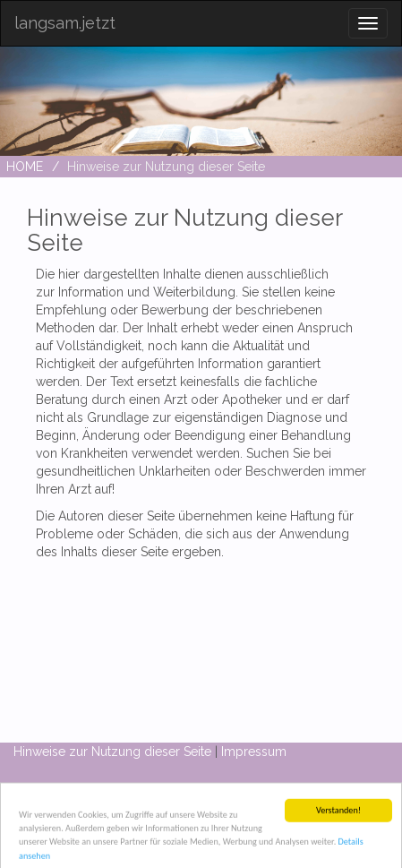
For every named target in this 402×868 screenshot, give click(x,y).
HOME (25, 167)
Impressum (254, 752)
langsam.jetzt (65, 23)
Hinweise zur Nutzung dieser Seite (112, 752)
